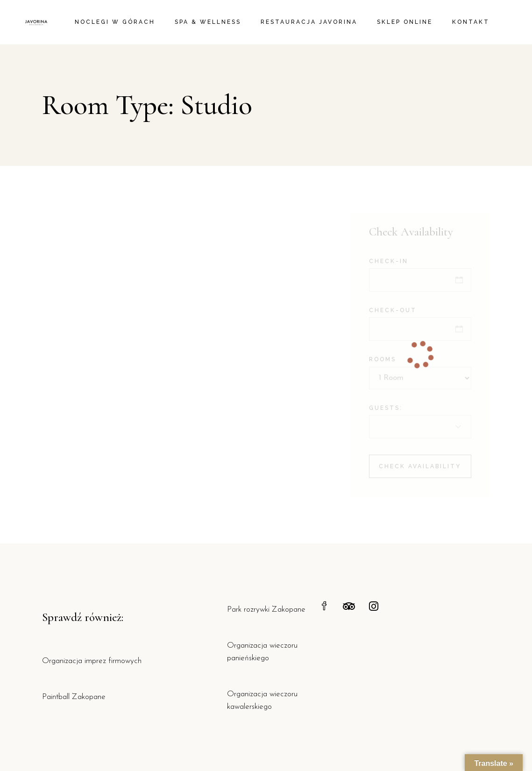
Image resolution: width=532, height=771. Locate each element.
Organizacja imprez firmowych (92, 661)
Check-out (393, 310)
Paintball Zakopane (74, 697)
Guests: (386, 408)
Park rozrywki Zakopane (266, 610)
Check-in (389, 261)
